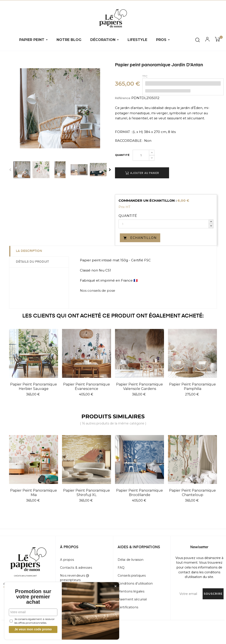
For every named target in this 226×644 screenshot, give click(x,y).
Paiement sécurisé (132, 599)
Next (110, 170)
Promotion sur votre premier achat (33, 597)
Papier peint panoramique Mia (34, 493)
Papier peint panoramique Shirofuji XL (87, 493)
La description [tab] (29, 251)
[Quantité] (141, 155)
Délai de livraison (131, 560)
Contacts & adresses (76, 568)
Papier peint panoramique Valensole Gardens (139, 387)
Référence (123, 98)
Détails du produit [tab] (32, 262)
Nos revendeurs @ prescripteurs (75, 578)
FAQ (121, 568)
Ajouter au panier (142, 173)
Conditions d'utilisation (135, 583)
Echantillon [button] (140, 238)
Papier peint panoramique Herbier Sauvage (34, 387)
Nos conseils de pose (98, 291)
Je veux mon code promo (33, 629)
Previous (10, 170)
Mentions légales (131, 591)
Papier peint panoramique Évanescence (87, 387)
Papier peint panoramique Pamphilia (192, 387)
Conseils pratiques (132, 576)
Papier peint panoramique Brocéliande (139, 493)
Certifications (128, 607)
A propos (67, 560)
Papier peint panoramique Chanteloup (192, 493)
